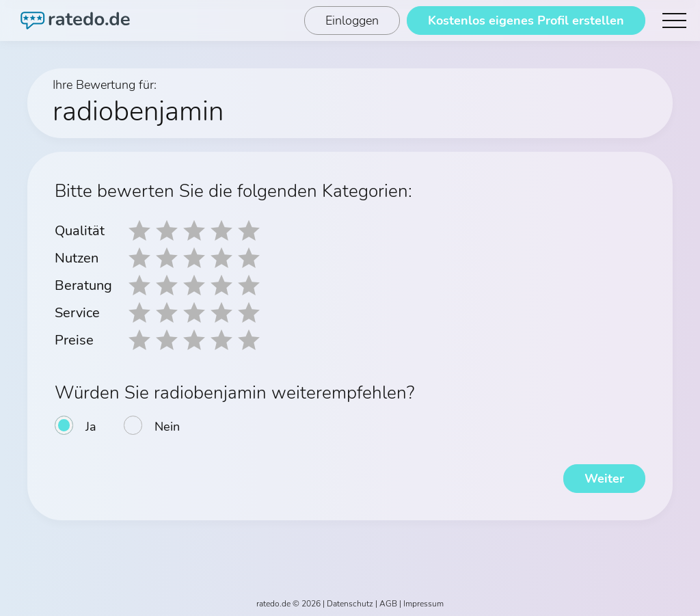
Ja (91, 427)
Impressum (423, 604)
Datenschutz (350, 604)
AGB (388, 604)
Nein (167, 427)
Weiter (604, 479)
